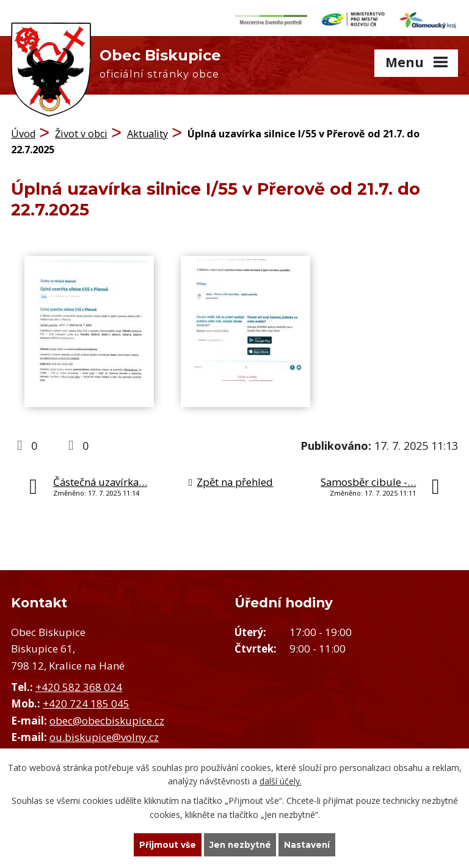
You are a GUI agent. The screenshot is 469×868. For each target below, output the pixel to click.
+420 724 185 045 (86, 701)
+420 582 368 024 (79, 684)
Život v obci (81, 131)
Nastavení (309, 844)
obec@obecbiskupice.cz (107, 718)
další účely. (281, 780)
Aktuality (147, 131)
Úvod (23, 131)
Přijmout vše (166, 844)
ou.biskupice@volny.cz (104, 734)
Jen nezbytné (240, 844)
